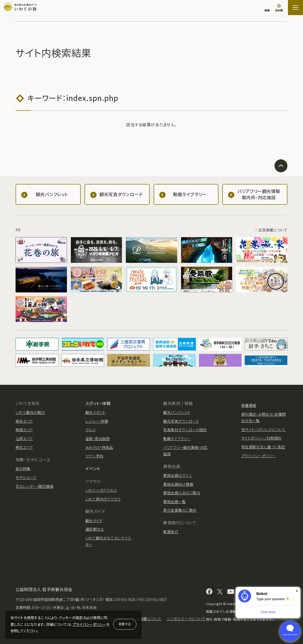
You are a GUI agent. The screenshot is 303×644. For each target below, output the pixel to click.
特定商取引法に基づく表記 (263, 447)
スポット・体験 (98, 403)
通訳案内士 (95, 529)
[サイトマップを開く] (295, 8)
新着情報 (249, 405)
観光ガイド (94, 520)
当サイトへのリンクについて (263, 429)
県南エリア (24, 430)
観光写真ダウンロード (181, 421)
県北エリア (24, 447)
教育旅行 (171, 532)
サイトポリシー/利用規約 (261, 438)
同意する (125, 624)
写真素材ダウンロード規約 (185, 430)
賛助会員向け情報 (178, 484)
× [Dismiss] (297, 591)
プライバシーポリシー (89, 624)
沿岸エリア (24, 439)
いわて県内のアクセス (103, 499)
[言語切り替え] (279, 8)
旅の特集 (23, 469)
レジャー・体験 (97, 421)
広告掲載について (273, 230)
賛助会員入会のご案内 (182, 493)
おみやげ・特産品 (99, 447)
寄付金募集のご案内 (180, 510)
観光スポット (96, 412)
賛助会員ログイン (178, 475)
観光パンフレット (177, 412)
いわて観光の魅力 (30, 412)
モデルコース (26, 477)
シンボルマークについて (186, 619)
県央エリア (24, 421)
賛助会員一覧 (174, 502)
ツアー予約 (94, 456)
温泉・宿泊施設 (98, 439)
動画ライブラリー (177, 439)
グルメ (90, 430)
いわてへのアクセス (101, 490)
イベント (93, 468)
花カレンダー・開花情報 (35, 486)
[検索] (267, 8)
